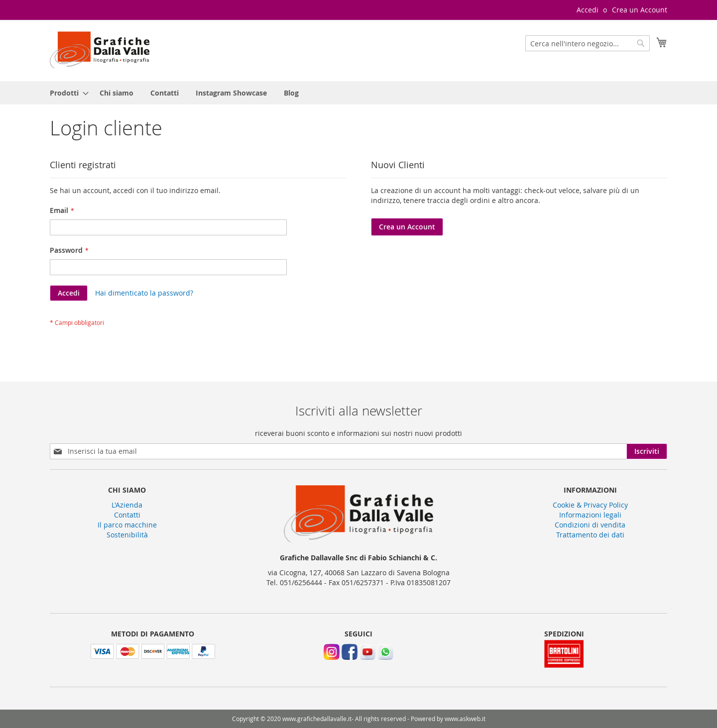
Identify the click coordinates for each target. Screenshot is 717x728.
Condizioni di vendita (590, 525)
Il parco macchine (127, 525)
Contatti (127, 515)
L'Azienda (127, 505)
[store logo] (100, 50)
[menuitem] (66, 93)
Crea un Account (640, 10)
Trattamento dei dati (590, 535)
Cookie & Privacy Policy (590, 505)
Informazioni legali (590, 515)
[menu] (358, 93)
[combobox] (588, 43)
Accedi (588, 10)
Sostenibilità (127, 535)
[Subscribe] (647, 451)
